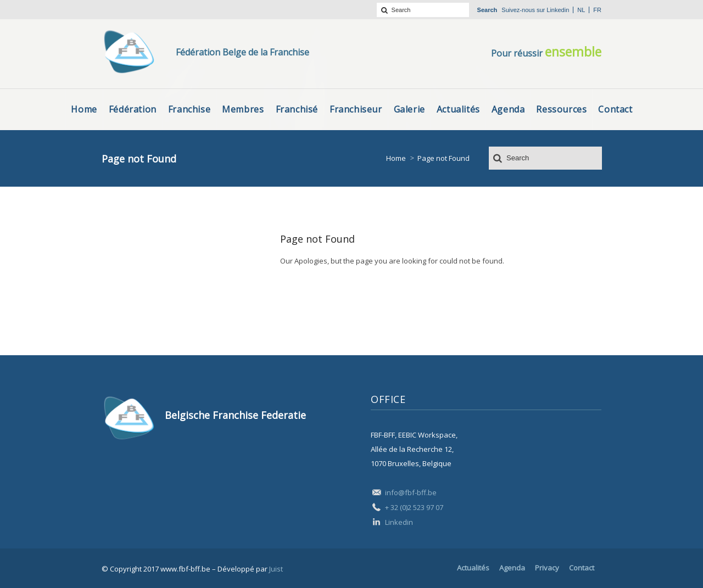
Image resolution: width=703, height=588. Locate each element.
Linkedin (558, 10)
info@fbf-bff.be (411, 492)
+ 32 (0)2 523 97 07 (414, 507)
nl (581, 10)
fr (597, 10)
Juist (276, 569)
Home (396, 158)
